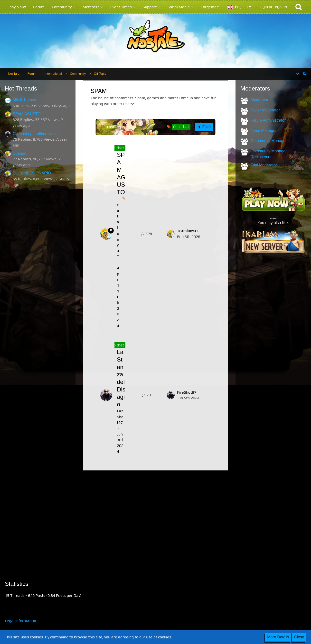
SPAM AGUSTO (27, 114)
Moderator (259, 100)
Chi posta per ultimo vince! (36, 134)
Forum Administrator (268, 120)
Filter (204, 127)
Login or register (273, 7)
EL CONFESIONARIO (32, 173)
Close (299, 637)
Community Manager (269, 141)
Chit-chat (116, 148)
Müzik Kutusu (24, 100)
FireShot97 (120, 417)
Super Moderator (265, 110)
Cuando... (21, 153)
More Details (278, 637)
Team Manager (264, 131)
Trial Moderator (264, 165)
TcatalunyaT (188, 231)
